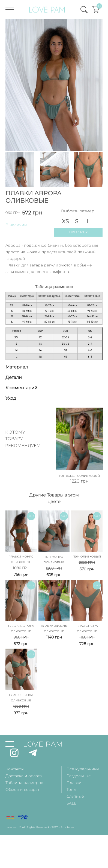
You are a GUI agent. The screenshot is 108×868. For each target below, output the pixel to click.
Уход (11, 398)
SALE (71, 803)
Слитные (75, 796)
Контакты (15, 769)
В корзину (78, 232)
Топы (71, 789)
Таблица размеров (24, 783)
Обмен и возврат (22, 789)
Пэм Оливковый (87, 557)
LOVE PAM (43, 744)
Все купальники (83, 769)
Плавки (74, 783)
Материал (17, 367)
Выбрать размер (78, 211)
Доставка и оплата (24, 776)
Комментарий (21, 388)
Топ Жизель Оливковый (79, 476)
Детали (14, 377)
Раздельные (79, 776)
